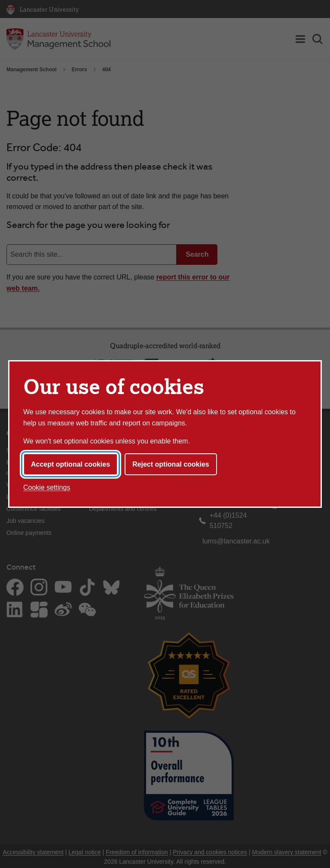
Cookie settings (47, 487)
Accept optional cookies (70, 464)
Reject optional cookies (171, 464)
